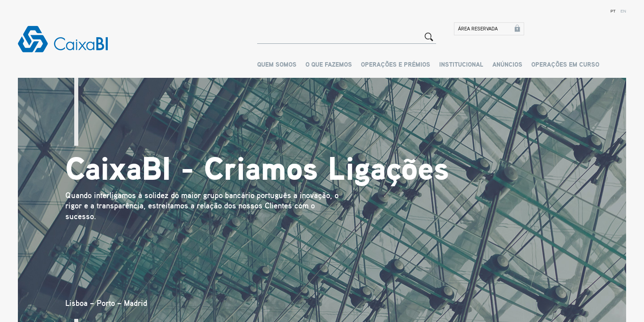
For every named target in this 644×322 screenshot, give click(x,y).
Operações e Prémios (396, 65)
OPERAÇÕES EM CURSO (565, 65)
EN (623, 11)
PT (613, 11)
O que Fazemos (329, 65)
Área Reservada (478, 29)
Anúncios (507, 65)
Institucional (461, 65)
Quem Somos (277, 65)
